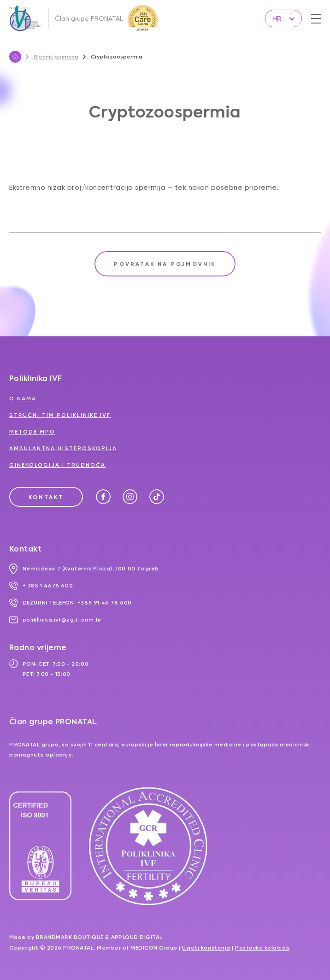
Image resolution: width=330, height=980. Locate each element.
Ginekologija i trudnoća (57, 465)
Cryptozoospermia (113, 57)
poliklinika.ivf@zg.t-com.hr (55, 620)
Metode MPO (32, 432)
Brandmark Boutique (70, 937)
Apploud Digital (137, 937)
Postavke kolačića (262, 948)
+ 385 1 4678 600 (41, 586)
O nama (23, 399)
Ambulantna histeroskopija (63, 448)
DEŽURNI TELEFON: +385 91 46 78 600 (71, 603)
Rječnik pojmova (52, 57)
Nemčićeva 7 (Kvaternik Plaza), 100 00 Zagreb (84, 569)
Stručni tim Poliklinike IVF (60, 415)
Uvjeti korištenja (206, 948)
